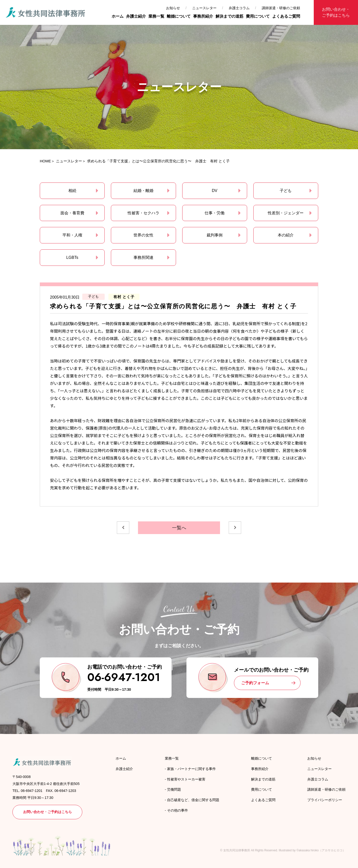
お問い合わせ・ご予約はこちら (336, 12)
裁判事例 (215, 235)
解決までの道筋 (229, 16)
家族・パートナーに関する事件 (191, 769)
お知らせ (173, 8)
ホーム (118, 16)
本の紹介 (286, 235)
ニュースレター (204, 8)
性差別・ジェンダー (286, 213)
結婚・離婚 (143, 191)
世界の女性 (143, 235)
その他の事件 (178, 810)
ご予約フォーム (255, 683)
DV (215, 191)
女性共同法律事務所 (237, 850)
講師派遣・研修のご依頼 (281, 8)
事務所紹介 (203, 16)
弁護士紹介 (136, 16)
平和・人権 (72, 235)
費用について (258, 16)
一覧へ (179, 528)
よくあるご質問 (286, 16)
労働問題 (174, 789)
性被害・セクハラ (143, 213)
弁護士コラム (239, 8)
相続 (72, 191)
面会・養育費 (72, 213)
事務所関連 (143, 257)
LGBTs (72, 257)
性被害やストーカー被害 (186, 779)
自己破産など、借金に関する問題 (193, 800)
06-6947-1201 (124, 677)
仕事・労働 (215, 213)
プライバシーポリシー (325, 800)
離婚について (179, 16)
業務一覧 (156, 16)
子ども (286, 191)
